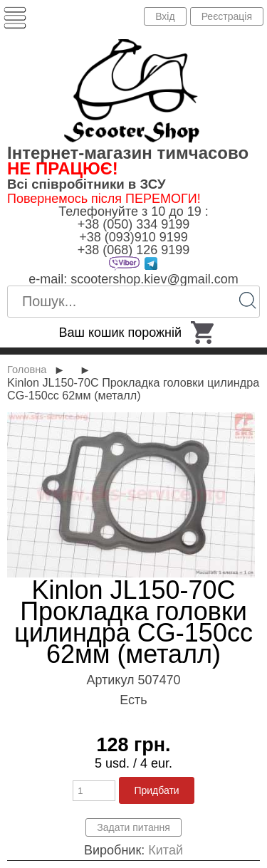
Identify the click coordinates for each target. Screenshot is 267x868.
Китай (166, 850)
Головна (27, 370)
